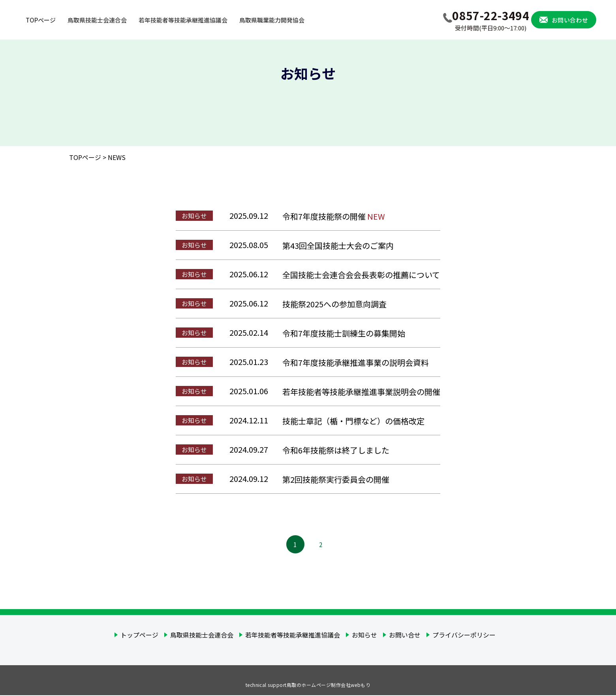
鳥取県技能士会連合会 (202, 636)
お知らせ (364, 636)
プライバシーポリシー (464, 636)
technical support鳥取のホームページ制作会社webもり (308, 686)
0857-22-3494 (491, 20)
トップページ (139, 636)
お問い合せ (405, 636)
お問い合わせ (570, 20)
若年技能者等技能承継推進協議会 (293, 636)
